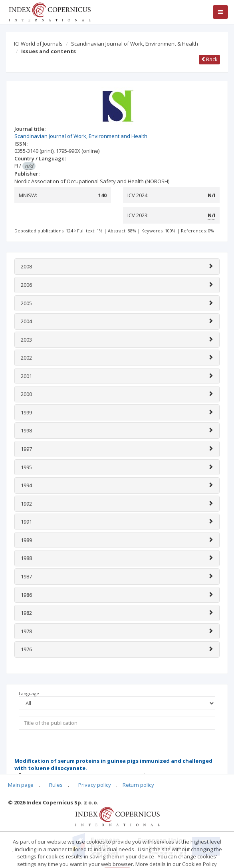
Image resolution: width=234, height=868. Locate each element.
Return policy (138, 785)
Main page (21, 785)
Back (209, 59)
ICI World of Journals (38, 44)
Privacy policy (95, 785)
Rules (56, 785)
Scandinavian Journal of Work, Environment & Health (135, 44)
